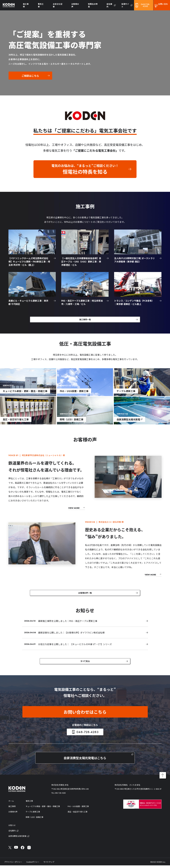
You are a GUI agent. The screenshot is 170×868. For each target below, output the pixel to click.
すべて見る (85, 663)
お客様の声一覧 (85, 594)
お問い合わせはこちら (85, 714)
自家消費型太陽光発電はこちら (85, 760)
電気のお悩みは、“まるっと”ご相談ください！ (85, 169)
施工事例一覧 (85, 320)
